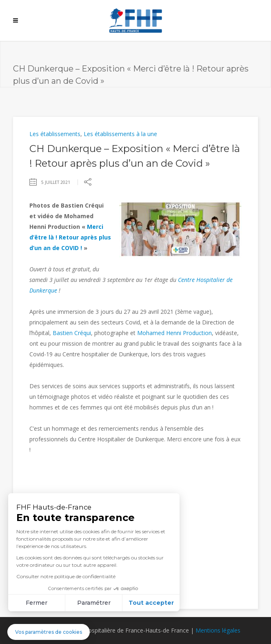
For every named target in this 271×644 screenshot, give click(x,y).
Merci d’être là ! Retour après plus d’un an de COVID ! (70, 237)
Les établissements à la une (120, 134)
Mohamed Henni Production (174, 333)
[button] (49, 632)
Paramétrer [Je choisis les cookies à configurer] (94, 603)
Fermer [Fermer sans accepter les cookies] (37, 603)
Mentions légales (218, 630)
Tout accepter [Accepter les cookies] (151, 603)
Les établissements (55, 134)
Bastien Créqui (72, 333)
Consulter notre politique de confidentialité (66, 576)
